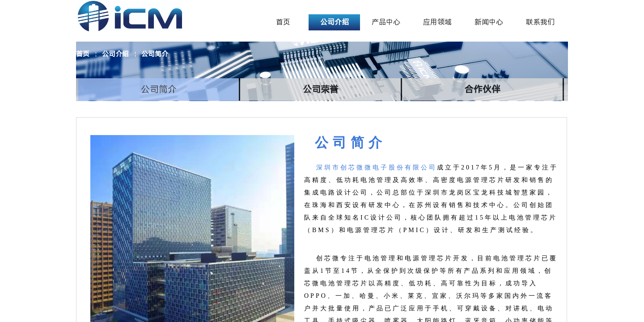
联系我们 (540, 22)
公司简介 (155, 54)
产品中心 (386, 22)
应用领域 (437, 22)
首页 (83, 54)
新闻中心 (489, 22)
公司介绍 (115, 54)
